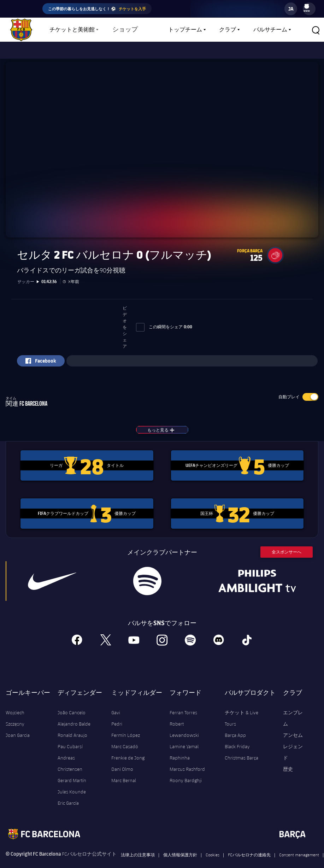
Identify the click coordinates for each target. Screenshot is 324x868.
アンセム (293, 729)
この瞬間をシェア (164, 320)
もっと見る (168, 423)
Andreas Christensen (70, 757)
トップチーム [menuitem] (185, 30)
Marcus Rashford (187, 763)
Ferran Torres (183, 706)
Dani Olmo (122, 763)
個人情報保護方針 (180, 848)
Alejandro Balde (74, 717)
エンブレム (293, 712)
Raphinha (180, 751)
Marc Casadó (125, 740)
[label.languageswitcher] (291, 9)
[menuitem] (307, 7)
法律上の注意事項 (138, 848)
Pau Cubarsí (70, 740)
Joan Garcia (18, 729)
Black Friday (237, 740)
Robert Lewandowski (184, 723)
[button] (316, 30)
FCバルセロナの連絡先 (249, 848)
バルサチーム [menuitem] (270, 30)
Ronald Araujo (72, 729)
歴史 (288, 763)
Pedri (117, 717)
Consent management (299, 848)
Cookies (213, 848)
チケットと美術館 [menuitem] (72, 30)
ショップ (124, 30)
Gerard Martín (72, 774)
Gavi (116, 706)
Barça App (235, 729)
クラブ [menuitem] (228, 30)
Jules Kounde (72, 785)
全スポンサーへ (287, 546)
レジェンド (293, 746)
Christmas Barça (241, 751)
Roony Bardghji (186, 774)
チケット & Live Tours (241, 712)
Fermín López (126, 729)
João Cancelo (72, 706)
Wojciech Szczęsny (15, 712)
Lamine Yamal (184, 740)
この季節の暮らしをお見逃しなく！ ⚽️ (97, 9)
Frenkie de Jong (128, 751)
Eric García (68, 797)
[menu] (309, 9)
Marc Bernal (124, 774)
